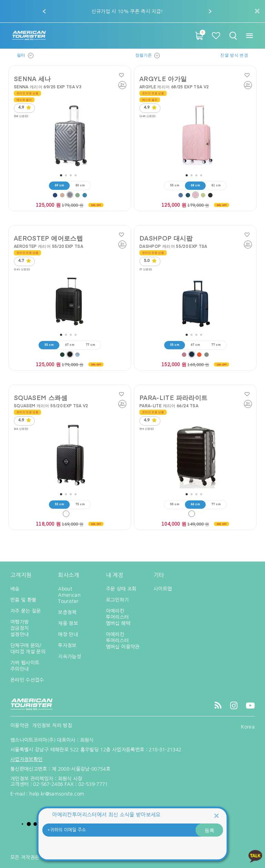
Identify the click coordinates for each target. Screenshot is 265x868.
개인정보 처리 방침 (52, 725)
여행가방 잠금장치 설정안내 (19, 628)
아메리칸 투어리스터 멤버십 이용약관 (123, 641)
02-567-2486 (48, 784)
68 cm (195, 186)
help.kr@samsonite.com (57, 794)
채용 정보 (68, 623)
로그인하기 (117, 600)
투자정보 (67, 645)
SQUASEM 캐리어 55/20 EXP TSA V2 (51, 406)
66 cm (195, 505)
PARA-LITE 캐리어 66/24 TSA (169, 406)
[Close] (216, 815)
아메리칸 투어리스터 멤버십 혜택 (118, 617)
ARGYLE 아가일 (163, 79)
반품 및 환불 (23, 600)
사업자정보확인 (26, 759)
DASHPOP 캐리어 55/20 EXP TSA (173, 246)
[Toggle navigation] (249, 36)
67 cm (70, 345)
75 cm (80, 505)
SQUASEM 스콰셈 (41, 398)
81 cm (216, 186)
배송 (15, 589)
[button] (45, 11)
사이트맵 (163, 589)
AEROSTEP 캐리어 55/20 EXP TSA (48, 246)
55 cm (175, 186)
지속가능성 (70, 656)
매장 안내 (68, 634)
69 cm (59, 186)
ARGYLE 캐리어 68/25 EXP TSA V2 (174, 87)
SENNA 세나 (32, 79)
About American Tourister (69, 595)
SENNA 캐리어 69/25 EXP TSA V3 (48, 87)
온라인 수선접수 (27, 680)
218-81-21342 (165, 750)
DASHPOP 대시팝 (166, 238)
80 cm (80, 186)
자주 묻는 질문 (26, 611)
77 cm (90, 345)
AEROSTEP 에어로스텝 (48, 238)
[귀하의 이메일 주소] (132, 830)
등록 (209, 830)
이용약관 (19, 725)
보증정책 (67, 612)
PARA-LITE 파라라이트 (173, 398)
